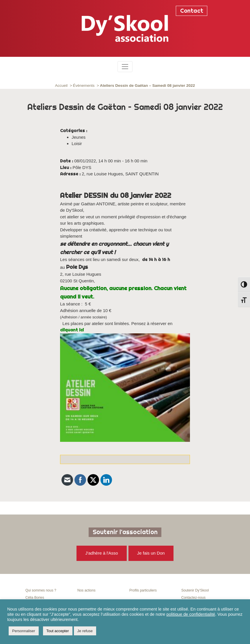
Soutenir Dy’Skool (195, 590)
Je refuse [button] (85, 631)
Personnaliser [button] (24, 631)
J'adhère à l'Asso (101, 553)
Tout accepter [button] (58, 631)
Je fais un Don (151, 553)
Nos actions (86, 590)
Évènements (84, 86)
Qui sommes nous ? (41, 590)
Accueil (61, 86)
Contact (192, 11)
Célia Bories (35, 598)
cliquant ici (72, 330)
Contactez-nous (193, 598)
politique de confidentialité (191, 614)
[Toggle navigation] (125, 67)
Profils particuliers (143, 590)
